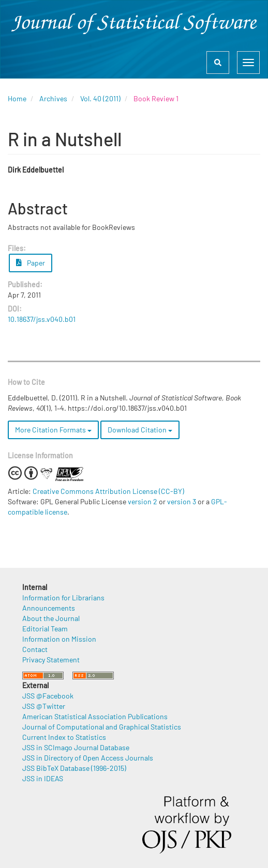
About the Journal (51, 618)
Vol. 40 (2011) (100, 98)
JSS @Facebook (48, 696)
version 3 (182, 501)
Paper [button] (31, 263)
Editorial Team (45, 629)
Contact (35, 649)
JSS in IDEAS (43, 778)
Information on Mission (59, 639)
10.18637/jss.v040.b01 (42, 319)
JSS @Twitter (44, 706)
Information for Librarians (63, 598)
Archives (53, 98)
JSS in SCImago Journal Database (76, 747)
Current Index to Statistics (64, 737)
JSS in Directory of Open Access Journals (88, 758)
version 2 (143, 501)
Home (17, 98)
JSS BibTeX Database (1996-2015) (74, 768)
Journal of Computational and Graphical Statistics (102, 727)
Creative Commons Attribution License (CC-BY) (108, 491)
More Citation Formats (53, 430)
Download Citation (140, 430)
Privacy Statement (51, 660)
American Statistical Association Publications (95, 716)
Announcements (49, 608)
